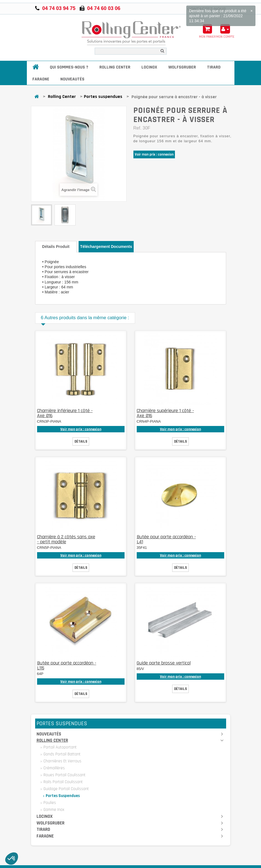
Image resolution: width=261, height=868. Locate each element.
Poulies (49, 803)
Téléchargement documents (106, 247)
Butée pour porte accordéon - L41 (166, 539)
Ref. (137, 128)
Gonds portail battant (61, 754)
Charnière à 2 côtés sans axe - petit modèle (66, 539)
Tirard (214, 67)
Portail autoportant (60, 747)
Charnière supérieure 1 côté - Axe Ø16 (165, 413)
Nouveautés (72, 79)
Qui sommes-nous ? (69, 67)
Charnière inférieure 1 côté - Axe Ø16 (65, 413)
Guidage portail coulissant (66, 789)
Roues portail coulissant (64, 775)
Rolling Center (115, 67)
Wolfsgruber (182, 67)
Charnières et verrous (62, 761)
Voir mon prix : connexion (154, 154)
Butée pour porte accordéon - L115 (67, 665)
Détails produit (56, 247)
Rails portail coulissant (63, 782)
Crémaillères (54, 768)
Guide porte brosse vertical (164, 663)
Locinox (149, 67)
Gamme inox (53, 810)
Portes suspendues (103, 97)
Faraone (41, 79)
